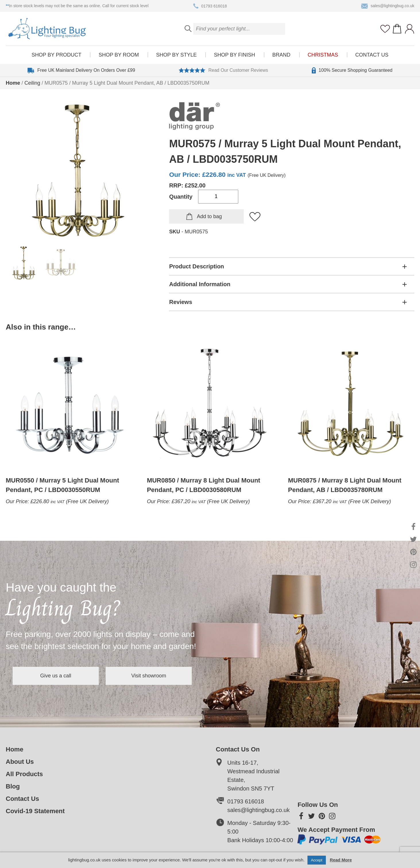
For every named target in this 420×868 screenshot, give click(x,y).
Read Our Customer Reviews (223, 70)
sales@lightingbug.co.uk (388, 6)
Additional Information (200, 284)
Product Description (197, 266)
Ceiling (32, 83)
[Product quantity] (218, 197)
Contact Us (372, 55)
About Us (20, 762)
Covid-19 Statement (35, 811)
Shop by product (56, 55)
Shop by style (176, 55)
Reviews (181, 302)
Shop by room (119, 55)
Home (13, 83)
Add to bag (209, 216)
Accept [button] (317, 860)
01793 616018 (210, 6)
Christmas (323, 55)
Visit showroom (149, 676)
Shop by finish (234, 55)
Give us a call (56, 676)
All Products (24, 774)
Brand (281, 55)
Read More (341, 860)
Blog (13, 786)
